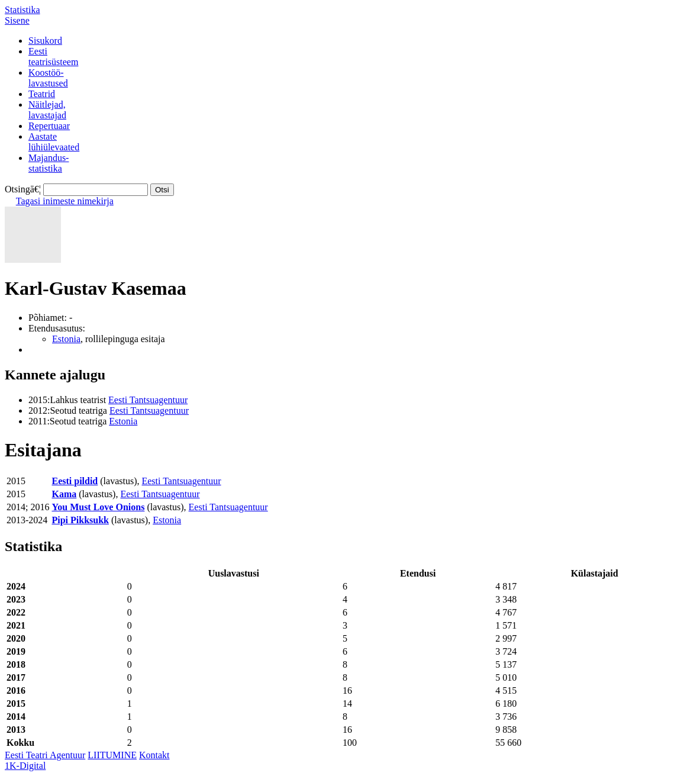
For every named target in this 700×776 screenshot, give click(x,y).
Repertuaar (49, 126)
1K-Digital (25, 766)
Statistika (22, 10)
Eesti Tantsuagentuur (148, 400)
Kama (64, 494)
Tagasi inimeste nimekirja (65, 201)
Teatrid (42, 94)
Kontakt (154, 755)
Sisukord (45, 41)
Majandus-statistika (49, 163)
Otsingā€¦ (23, 189)
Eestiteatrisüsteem (53, 57)
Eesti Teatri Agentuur (45, 755)
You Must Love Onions (98, 507)
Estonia (66, 339)
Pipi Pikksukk (80, 520)
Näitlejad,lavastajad (47, 110)
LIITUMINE (112, 755)
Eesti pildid (75, 481)
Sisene (17, 20)
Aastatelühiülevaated (54, 142)
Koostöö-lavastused (48, 78)
